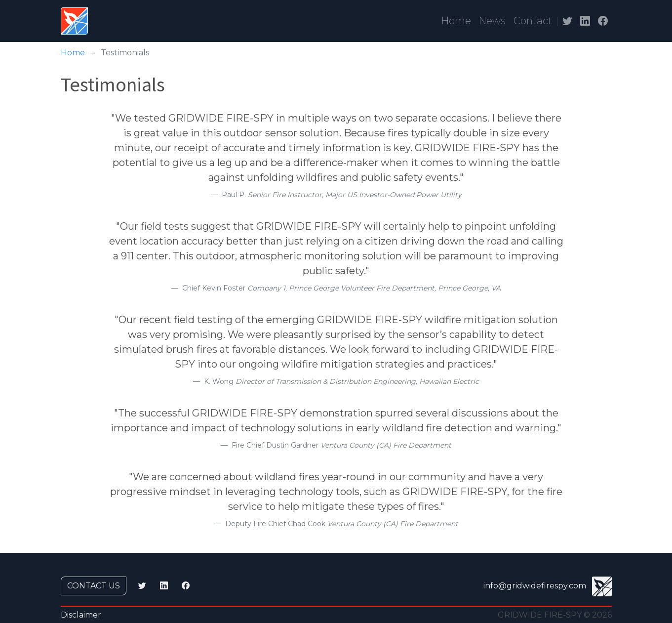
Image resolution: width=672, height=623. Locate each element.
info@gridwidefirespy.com (535, 586)
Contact (533, 21)
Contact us (94, 586)
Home (456, 21)
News (492, 21)
